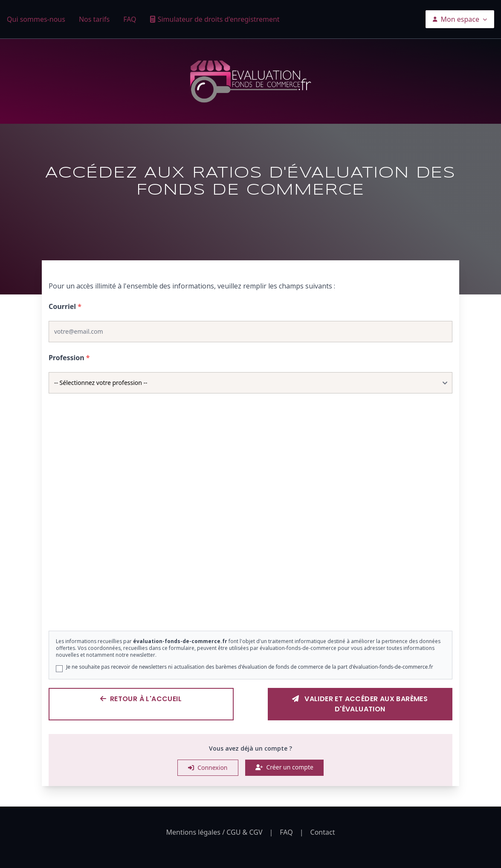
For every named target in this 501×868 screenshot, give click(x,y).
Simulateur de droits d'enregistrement (219, 19)
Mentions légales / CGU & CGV (214, 832)
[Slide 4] (266, 606)
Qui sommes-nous (36, 19)
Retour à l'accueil (141, 699)
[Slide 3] (255, 606)
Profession (69, 358)
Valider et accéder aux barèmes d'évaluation (360, 704)
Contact (323, 832)
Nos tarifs (94, 19)
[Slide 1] (235, 606)
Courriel (65, 306)
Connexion (208, 768)
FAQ (130, 19)
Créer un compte (284, 767)
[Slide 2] (245, 606)
